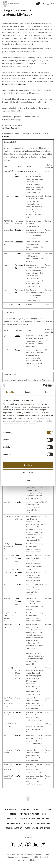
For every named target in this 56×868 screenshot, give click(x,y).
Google (18, 304)
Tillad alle (28, 465)
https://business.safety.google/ (15, 84)
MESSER (48, 809)
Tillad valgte (28, 473)
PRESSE (13, 814)
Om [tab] (46, 392)
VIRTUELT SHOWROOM (29, 814)
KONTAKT (37, 809)
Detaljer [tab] (28, 392)
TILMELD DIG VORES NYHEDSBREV (38, 823)
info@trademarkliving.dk (28, 860)
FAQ (44, 814)
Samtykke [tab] (10, 392)
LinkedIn (18, 253)
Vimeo (17, 176)
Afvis (28, 480)
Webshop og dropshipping (38, 828)
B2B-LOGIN (25, 809)
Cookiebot (7, 136)
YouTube (18, 544)
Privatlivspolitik (12, 823)
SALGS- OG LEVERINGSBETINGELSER (35, 819)
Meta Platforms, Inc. (19, 558)
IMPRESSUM (12, 819)
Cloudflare (19, 230)
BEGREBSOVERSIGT (14, 828)
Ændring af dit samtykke (11, 128)
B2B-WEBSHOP (11, 809)
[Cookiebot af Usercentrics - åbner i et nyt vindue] (43, 386)
